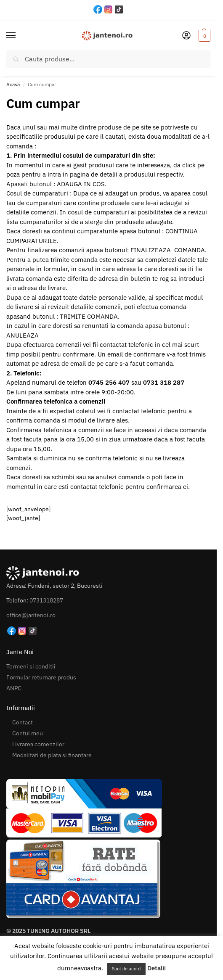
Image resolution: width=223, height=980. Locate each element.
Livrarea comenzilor (38, 744)
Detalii (157, 968)
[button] (203, 36)
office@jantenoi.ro (31, 615)
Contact (23, 722)
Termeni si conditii (31, 666)
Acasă (13, 84)
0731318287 (46, 600)
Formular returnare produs (41, 677)
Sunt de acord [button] (126, 969)
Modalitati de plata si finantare (52, 755)
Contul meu (28, 733)
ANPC (14, 688)
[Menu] (19, 36)
